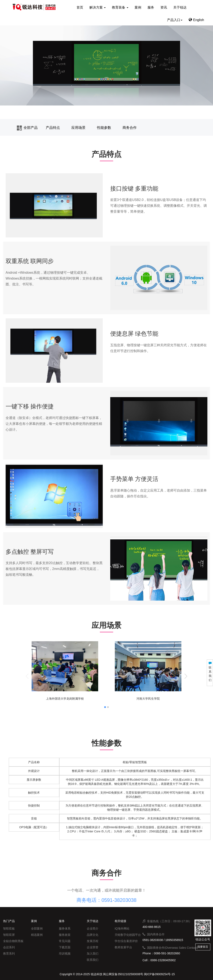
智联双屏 (9, 935)
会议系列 (9, 947)
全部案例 (37, 929)
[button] (186, 676)
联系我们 (93, 960)
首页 (80, 7)
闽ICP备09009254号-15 (159, 974)
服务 (151, 7)
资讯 (164, 7)
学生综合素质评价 (126, 941)
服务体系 (65, 929)
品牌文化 (93, 935)
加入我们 (93, 954)
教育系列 (9, 954)
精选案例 (37, 935)
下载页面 (65, 947)
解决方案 (98, 7)
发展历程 (93, 941)
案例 (138, 7)
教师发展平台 (123, 947)
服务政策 (65, 935)
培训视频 (65, 954)
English (196, 20)
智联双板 (9, 929)
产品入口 (175, 20)
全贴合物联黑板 (13, 941)
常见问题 (65, 941)
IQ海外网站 (122, 929)
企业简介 (93, 929)
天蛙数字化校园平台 (128, 935)
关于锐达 (180, 7)
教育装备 (120, 7)
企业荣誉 (93, 947)
